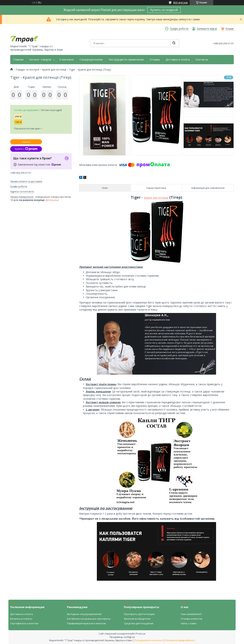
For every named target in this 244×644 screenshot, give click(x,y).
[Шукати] (174, 43)
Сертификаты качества (24, 623)
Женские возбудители (137, 619)
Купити (26, 142)
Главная (18, 60)
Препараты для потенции (139, 614)
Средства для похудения (139, 623)
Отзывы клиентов (191, 619)
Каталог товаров (40, 60)
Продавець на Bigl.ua (122, 637)
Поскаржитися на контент (149, 640)
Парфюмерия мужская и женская (86, 623)
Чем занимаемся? (191, 614)
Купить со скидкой (164, 10)
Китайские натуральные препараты (89, 619)
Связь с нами (188, 623)
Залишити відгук (207, 29)
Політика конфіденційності (180, 640)
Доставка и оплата (178, 60)
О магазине (66, 60)
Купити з (26, 149)
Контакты (202, 60)
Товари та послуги (27, 70)
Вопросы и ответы (21, 619)
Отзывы (155, 60)
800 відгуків (180, 3)
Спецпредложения (91, 60)
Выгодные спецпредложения (84, 614)
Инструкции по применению (126, 60)
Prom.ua (141, 634)
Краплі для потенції (54, 70)
